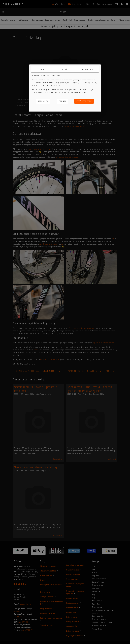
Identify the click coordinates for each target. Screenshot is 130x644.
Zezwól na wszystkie (84, 101)
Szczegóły (65, 69)
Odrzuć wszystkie (43, 101)
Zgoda (42, 69)
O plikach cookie (87, 69)
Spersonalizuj (62, 101)
